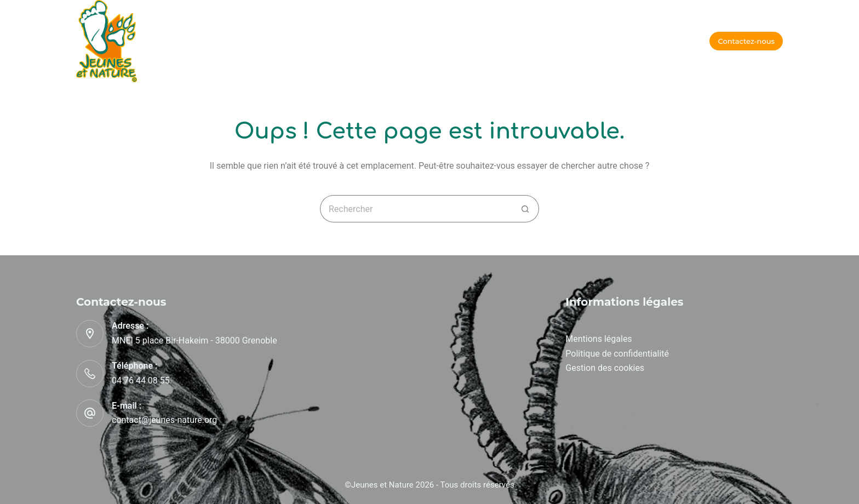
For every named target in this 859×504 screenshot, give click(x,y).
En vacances (272, 41)
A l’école (337, 41)
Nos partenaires (510, 41)
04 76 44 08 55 (141, 380)
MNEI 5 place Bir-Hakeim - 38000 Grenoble (194, 340)
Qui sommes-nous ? (417, 41)
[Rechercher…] (416, 209)
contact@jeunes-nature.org (164, 420)
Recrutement (591, 41)
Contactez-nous (746, 41)
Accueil (208, 41)
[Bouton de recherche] (525, 209)
